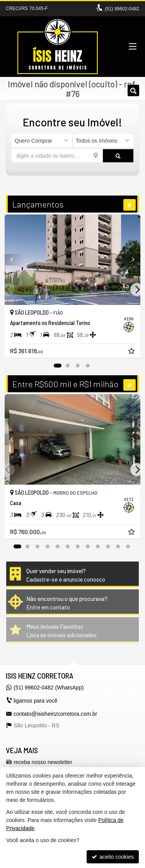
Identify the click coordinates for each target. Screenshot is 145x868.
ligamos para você (36, 701)
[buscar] (118, 156)
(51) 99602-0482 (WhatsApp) (49, 688)
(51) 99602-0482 (122, 9)
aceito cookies (113, 857)
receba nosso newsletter (43, 762)
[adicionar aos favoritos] (132, 352)
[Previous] (15, 260)
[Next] (130, 260)
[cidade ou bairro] (57, 156)
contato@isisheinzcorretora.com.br (55, 714)
